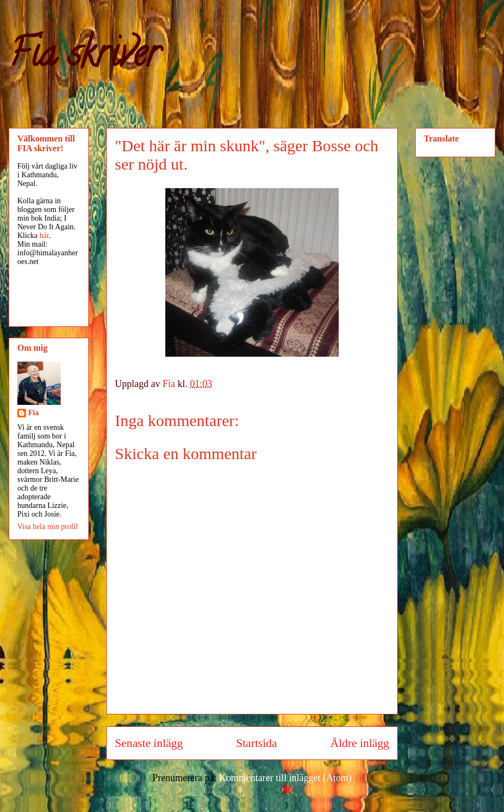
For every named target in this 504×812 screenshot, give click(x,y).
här (44, 236)
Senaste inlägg (149, 743)
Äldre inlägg (360, 743)
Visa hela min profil (48, 527)
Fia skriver (84, 57)
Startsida (257, 743)
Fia (33, 413)
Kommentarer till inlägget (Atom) (285, 778)
